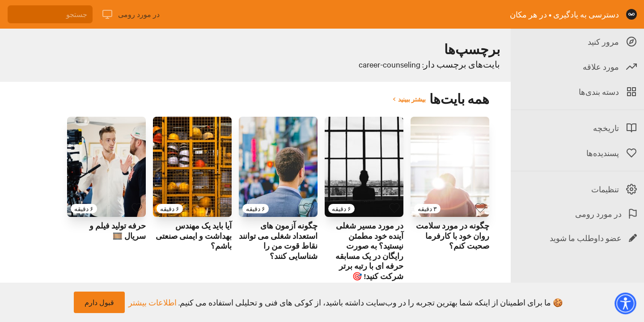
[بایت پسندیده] (480, 208)
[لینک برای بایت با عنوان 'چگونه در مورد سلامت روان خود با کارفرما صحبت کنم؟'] (450, 167)
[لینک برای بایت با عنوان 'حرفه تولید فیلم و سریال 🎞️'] (106, 167)
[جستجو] (50, 14)
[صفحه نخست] (631, 14)
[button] (625, 303)
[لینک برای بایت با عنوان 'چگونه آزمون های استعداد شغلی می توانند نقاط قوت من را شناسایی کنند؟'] (278, 167)
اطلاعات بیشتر (153, 302)
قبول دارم (99, 302)
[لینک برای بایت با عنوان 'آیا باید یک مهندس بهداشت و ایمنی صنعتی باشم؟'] (192, 167)
